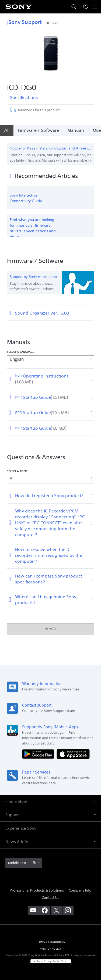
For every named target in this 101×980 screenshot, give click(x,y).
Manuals (76, 130)
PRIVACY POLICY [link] (50, 949)
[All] (7, 130)
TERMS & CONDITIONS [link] (50, 942)
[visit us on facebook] (45, 910)
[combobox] (50, 109)
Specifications (24, 97)
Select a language (21, 352)
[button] (50, 801)
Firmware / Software (38, 130)
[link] (17, 863)
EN (34, 863)
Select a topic (17, 471)
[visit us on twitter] (56, 910)
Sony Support (24, 22)
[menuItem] (86, 7)
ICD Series (51, 23)
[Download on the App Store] (73, 754)
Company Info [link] (80, 890)
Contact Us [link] (50, 898)
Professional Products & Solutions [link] (37, 890)
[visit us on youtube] (33, 910)
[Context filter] (12, 109)
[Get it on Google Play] (39, 754)
